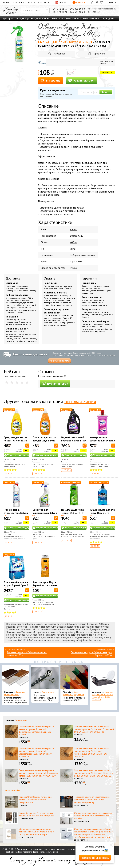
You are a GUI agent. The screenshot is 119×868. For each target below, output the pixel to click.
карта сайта (74, 849)
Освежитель (76, 236)
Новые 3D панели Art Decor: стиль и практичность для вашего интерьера (36, 814)
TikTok (36, 852)
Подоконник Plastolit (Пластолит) (15, 693)
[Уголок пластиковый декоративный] (74, 678)
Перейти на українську (95, 858)
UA (110, 2)
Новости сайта (12, 790)
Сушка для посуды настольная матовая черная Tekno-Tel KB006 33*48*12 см (103, 696)
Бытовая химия (80, 401)
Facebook (9, 852)
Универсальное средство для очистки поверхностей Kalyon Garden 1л (102, 442)
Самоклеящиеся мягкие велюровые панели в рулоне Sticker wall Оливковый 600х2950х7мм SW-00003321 (94, 729)
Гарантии (89, 278)
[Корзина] (102, 2)
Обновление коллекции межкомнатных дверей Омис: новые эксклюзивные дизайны (93, 816)
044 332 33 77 (60, 9)
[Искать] (47, 10)
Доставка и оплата (24, 2)
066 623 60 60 (77, 12)
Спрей (73, 249)
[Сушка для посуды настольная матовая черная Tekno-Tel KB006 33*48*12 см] (103, 678)
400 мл (74, 242)
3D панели (23, 738)
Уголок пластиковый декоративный (73, 693)
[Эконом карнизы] (45, 678)
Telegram (45, 852)
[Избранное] (92, 2)
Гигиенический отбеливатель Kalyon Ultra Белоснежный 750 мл (16, 515)
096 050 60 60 (77, 9)
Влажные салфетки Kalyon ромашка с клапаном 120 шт (27, 654)
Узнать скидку (81, 80)
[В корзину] (27, 446)
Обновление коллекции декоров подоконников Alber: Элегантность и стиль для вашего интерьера (36, 832)
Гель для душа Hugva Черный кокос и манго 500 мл (45, 585)
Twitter (18, 852)
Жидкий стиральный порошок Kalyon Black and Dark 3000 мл (74, 441)
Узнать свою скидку (18, 455)
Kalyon (103, 64)
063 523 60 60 (60, 12)
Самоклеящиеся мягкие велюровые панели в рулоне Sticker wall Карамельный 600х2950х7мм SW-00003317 (92, 753)
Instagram (27, 852)
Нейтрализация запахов (83, 255)
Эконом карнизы (48, 692)
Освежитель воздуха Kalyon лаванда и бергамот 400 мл (91, 654)
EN (112, 2)
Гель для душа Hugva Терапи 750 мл (73, 511)
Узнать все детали (59, 361)
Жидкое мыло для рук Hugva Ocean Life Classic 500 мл (102, 513)
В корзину (51, 80)
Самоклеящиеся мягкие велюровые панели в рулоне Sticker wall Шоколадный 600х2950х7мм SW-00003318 (36, 731)
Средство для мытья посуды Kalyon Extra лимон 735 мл (16, 441)
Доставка (13, 278)
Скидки (79, 2)
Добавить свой (55, 384)
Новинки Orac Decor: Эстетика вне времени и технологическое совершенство (35, 800)
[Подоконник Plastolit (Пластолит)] (16, 678)
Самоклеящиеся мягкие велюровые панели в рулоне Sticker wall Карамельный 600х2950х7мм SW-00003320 (36, 753)
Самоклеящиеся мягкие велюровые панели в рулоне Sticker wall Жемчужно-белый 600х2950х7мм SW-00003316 (94, 773)
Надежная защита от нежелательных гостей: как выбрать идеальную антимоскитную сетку (92, 800)
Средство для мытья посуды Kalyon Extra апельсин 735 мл (44, 441)
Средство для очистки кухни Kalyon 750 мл (45, 513)
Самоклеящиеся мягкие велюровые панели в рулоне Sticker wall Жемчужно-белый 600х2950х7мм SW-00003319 (39, 773)
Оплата (50, 278)
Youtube (54, 852)
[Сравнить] (97, 2)
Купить (106, 92)
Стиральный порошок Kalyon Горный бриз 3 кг (16, 585)
